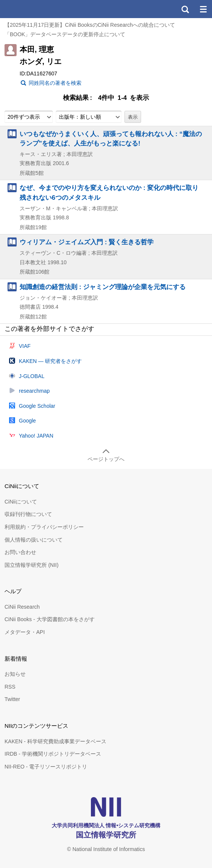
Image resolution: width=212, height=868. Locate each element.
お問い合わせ (20, 552)
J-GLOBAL (32, 376)
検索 (185, 9)
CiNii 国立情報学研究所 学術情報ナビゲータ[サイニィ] (33, 9)
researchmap (34, 391)
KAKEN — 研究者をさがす (50, 361)
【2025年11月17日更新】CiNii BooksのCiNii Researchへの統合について (90, 25)
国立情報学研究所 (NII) (31, 565)
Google (27, 421)
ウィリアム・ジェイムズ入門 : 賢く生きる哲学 (87, 242)
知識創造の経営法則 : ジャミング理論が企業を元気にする (103, 287)
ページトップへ (106, 459)
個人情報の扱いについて (34, 540)
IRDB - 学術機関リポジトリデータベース (53, 754)
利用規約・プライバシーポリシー (44, 527)
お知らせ (15, 674)
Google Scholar (37, 406)
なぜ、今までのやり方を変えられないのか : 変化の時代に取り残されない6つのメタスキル (109, 192)
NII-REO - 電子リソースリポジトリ (46, 767)
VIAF (25, 346)
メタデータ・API (25, 632)
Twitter (12, 699)
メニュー (203, 9)
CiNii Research (22, 607)
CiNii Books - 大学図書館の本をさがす (50, 619)
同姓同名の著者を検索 (55, 83)
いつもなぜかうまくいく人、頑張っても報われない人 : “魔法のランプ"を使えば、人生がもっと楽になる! (111, 139)
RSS (10, 687)
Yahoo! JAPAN (36, 436)
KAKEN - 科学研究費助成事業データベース (55, 741)
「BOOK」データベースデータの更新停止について (65, 34)
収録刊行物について (28, 514)
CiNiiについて (21, 502)
